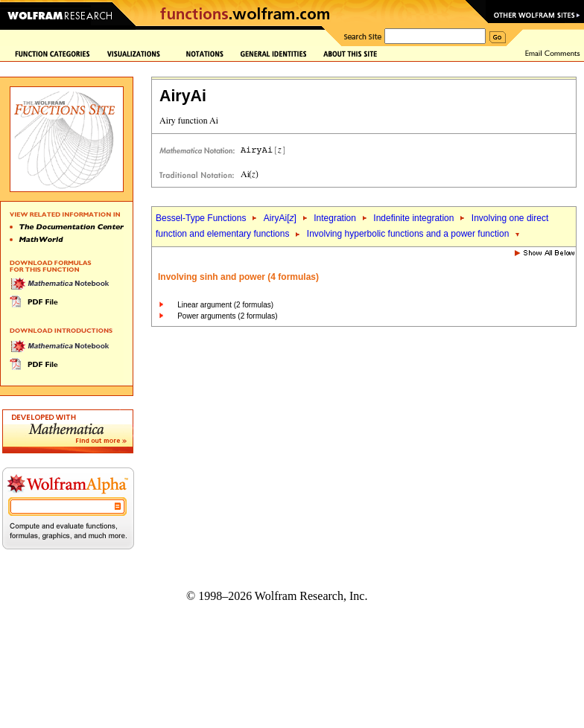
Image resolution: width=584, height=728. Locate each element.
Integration (335, 218)
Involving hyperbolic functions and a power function (408, 234)
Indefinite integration (413, 218)
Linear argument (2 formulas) (225, 305)
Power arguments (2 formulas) (228, 316)
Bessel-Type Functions (201, 218)
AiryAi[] (280, 218)
